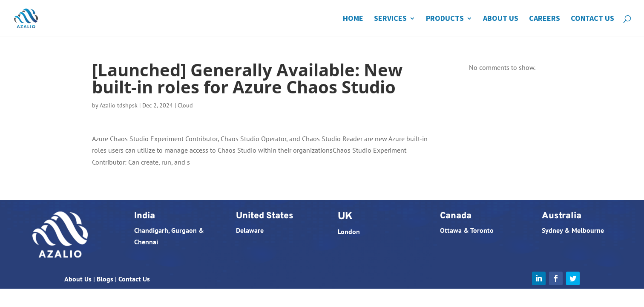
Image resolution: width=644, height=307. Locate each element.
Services (390, 19)
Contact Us (592, 19)
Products (445, 19)
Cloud (185, 105)
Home (353, 19)
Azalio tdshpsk (119, 105)
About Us (501, 19)
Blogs (105, 279)
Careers (545, 19)
